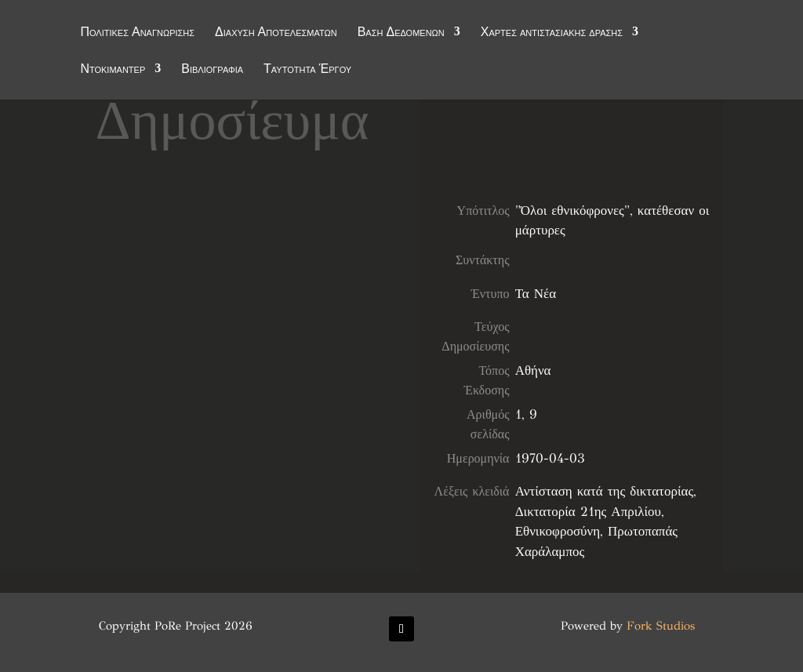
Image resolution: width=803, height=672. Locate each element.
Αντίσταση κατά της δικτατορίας (605, 491)
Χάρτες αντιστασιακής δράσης (552, 33)
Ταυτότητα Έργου (307, 70)
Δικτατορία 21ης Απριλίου (588, 512)
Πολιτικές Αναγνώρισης (137, 33)
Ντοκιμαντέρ (113, 70)
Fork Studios (661, 626)
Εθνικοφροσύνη (558, 531)
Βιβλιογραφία (212, 70)
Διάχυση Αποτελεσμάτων (276, 33)
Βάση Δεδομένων (401, 33)
